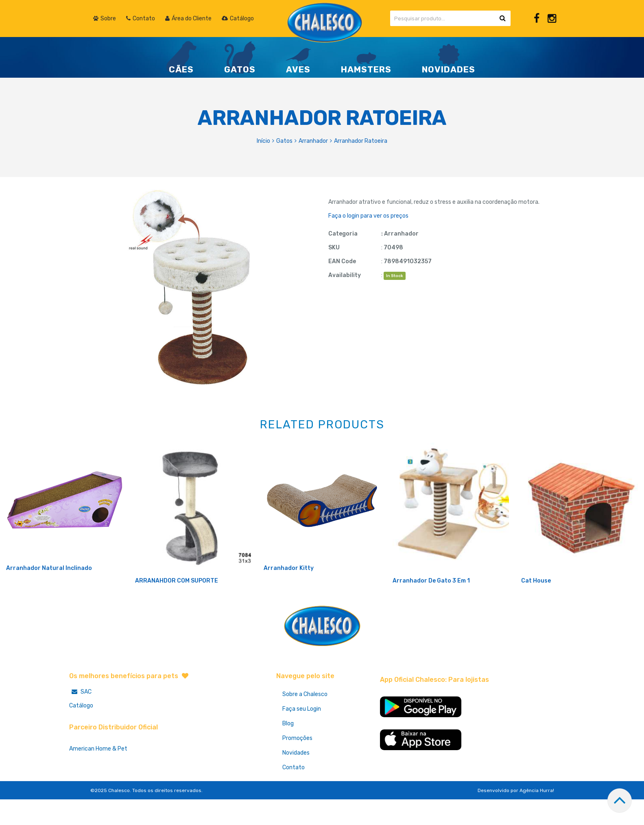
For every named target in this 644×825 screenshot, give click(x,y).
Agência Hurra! (537, 817)
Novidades (296, 780)
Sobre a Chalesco (305, 721)
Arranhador (313, 141)
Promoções (297, 765)
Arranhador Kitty (289, 595)
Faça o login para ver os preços (368, 216)
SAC (80, 719)
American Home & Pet (98, 776)
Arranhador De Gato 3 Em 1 (431, 608)
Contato (294, 794)
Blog (288, 750)
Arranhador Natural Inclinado (49, 595)
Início (263, 141)
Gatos (284, 141)
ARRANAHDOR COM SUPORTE (177, 608)
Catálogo (81, 732)
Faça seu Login (302, 736)
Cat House (536, 608)
